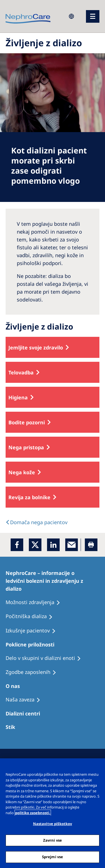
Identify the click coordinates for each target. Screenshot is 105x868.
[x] (35, 545)
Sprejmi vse (53, 857)
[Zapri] (98, 766)
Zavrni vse (53, 840)
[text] (37, 522)
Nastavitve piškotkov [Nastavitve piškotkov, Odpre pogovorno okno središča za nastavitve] (53, 824)
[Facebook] (17, 545)
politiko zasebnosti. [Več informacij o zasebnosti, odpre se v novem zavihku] (33, 813)
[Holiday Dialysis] (33, 631)
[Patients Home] (53, 581)
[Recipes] (32, 616)
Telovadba (21, 372)
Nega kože (22, 472)
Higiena (18, 397)
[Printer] (91, 545)
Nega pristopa (26, 447)
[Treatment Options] (13, 727)
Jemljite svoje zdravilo (36, 347)
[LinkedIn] (53, 545)
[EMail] (72, 545)
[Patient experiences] (35, 602)
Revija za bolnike (29, 497)
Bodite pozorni (27, 422)
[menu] (93, 16)
